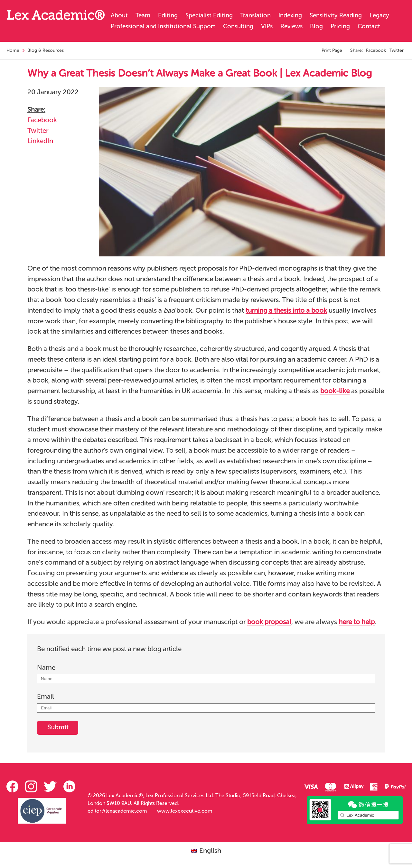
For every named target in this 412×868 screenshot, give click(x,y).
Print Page (332, 50)
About (119, 15)
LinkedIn (40, 141)
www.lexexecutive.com (185, 811)
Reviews (291, 26)
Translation (255, 15)
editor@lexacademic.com (117, 811)
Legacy (379, 15)
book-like (335, 391)
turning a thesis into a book (286, 310)
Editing (168, 15)
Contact (369, 26)
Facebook (376, 50)
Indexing (290, 15)
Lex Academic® (56, 17)
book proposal (269, 622)
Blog (316, 26)
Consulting (238, 26)
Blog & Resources (46, 50)
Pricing (340, 26)
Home (13, 50)
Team (143, 15)
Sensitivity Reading (336, 15)
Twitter (397, 50)
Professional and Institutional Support (163, 26)
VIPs (267, 26)
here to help (357, 622)
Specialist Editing (209, 15)
